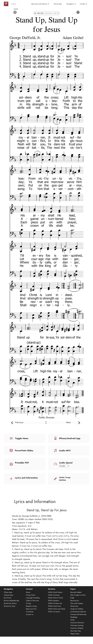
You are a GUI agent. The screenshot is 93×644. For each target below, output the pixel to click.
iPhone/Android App (70, 438)
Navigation (70, 4)
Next (68, 422)
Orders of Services (32, 601)
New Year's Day (76, 631)
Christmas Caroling (77, 626)
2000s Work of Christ (55, 598)
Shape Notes (75, 634)
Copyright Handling (33, 598)
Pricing (28, 604)
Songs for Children (77, 609)
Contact (83, 4)
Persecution (74, 607)
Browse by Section (10, 604)
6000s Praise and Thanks (57, 609)
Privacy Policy (31, 596)
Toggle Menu (22, 438)
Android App (8, 596)
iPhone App (8, 593)
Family (72, 620)
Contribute (30, 612)
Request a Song (31, 607)
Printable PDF (22, 463)
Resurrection (75, 601)
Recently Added (76, 593)
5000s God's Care (54, 607)
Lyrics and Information (26, 478)
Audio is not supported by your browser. (47, 13)
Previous (19, 422)
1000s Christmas (54, 596)
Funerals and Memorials (78, 615)
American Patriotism (77, 623)
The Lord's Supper (77, 604)
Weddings (74, 618)
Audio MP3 (65, 450)
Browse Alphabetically (11, 601)
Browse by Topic (10, 607)
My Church (8, 598)
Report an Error (31, 609)
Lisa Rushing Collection (78, 612)
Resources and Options (39, 4)
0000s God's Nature (55, 593)
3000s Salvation (54, 601)
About (28, 593)
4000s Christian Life (55, 604)
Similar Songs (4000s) (65, 479)
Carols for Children (77, 629)
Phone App (58, 4)
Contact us (30, 615)
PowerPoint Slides (24, 450)
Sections (52, 589)
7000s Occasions (54, 612)
